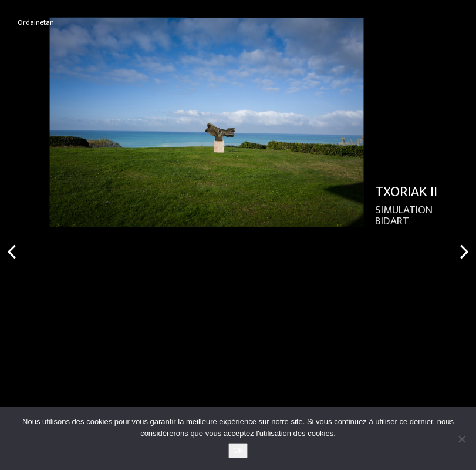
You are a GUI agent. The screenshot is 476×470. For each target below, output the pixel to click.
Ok (238, 450)
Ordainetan (36, 23)
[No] (461, 439)
